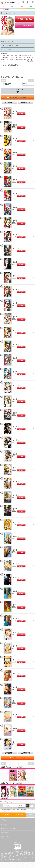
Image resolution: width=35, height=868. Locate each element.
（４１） (16, 660)
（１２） (16, 262)
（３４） (16, 564)
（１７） (16, 331)
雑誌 (31, 7)
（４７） (16, 742)
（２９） (16, 495)
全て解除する (26, 103)
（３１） (16, 523)
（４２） (16, 673)
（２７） (16, 468)
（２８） (16, 481)
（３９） (16, 632)
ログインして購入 (18, 758)
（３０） (16, 509)
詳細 (31, 806)
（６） (15, 180)
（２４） (16, 427)
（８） (15, 207)
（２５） (16, 440)
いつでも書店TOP (5, 10)
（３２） (16, 536)
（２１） (16, 385)
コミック (13, 7)
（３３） (16, 550)
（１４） (16, 289)
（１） (15, 111)
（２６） (16, 454)
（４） (15, 152)
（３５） (16, 577)
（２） (15, 125)
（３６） (16, 591)
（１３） (16, 276)
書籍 (22, 7)
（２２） (16, 399)
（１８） (16, 344)
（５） (15, 166)
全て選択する (9, 103)
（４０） (16, 646)
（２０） (16, 372)
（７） (15, 193)
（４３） (16, 687)
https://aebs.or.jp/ (19, 859)
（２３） (16, 413)
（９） (15, 221)
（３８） (16, 618)
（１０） (16, 235)
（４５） (16, 715)
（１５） (16, 303)
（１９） (16, 358)
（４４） (16, 701)
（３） (15, 139)
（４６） (16, 728)
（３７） (16, 605)
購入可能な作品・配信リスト (12, 77)
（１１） (16, 248)
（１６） (16, 317)
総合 (4, 7)
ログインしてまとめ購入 (18, 97)
